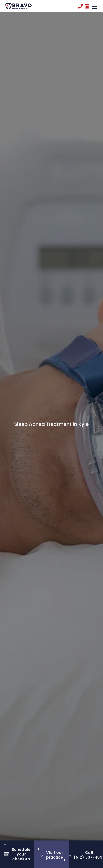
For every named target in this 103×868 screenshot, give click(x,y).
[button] (95, 7)
